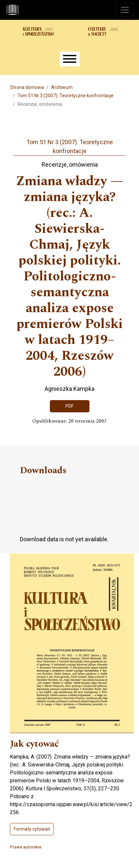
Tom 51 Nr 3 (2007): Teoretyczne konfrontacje (66, 96)
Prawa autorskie (26, 847)
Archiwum (62, 87)
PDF (69, 406)
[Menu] (70, 59)
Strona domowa (27, 87)
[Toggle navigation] (125, 10)
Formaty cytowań (32, 829)
